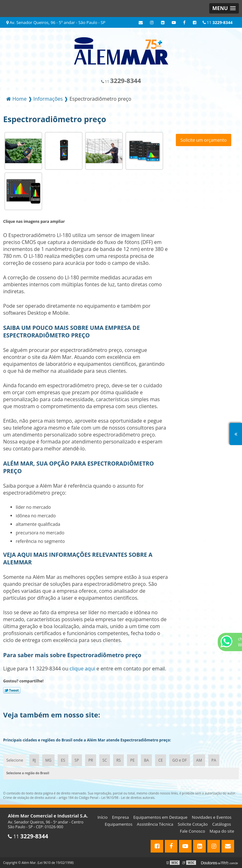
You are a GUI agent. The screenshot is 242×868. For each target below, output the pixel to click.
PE (132, 760)
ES (63, 760)
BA (146, 760)
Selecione (15, 760)
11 (218, 22)
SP (77, 760)
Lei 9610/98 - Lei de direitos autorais (128, 798)
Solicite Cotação (193, 824)
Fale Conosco (193, 831)
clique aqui (82, 669)
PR (91, 760)
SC (105, 760)
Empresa (121, 817)
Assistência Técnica (155, 824)
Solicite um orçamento (204, 140)
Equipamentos (119, 824)
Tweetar (12, 690)
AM (199, 760)
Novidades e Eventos (212, 817)
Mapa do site (222, 831)
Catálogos (222, 824)
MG (49, 760)
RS (118, 760)
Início (102, 817)
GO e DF (180, 760)
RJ (34, 760)
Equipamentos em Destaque (160, 817)
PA (214, 760)
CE (160, 760)
